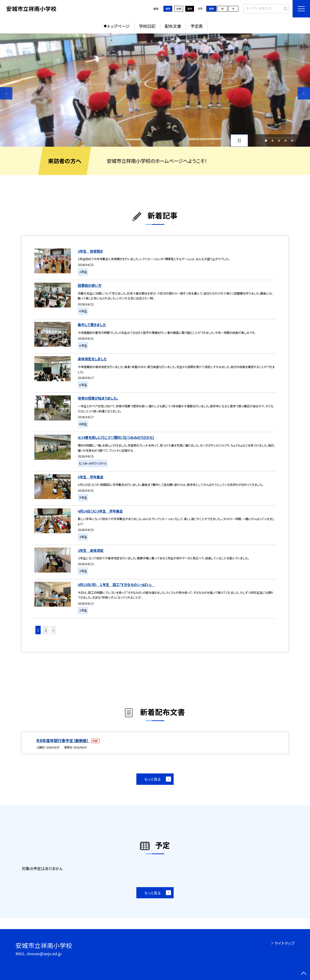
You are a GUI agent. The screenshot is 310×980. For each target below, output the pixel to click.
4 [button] (286, 141)
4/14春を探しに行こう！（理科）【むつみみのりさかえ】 (116, 437)
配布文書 (173, 26)
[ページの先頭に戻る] (304, 974)
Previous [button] (6, 93)
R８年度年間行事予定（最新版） (63, 740)
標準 (211, 9)
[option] (155, 90)
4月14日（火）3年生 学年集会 (100, 511)
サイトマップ (284, 943)
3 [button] (279, 141)
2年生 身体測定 (91, 550)
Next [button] (304, 93)
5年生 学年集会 (91, 477)
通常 (168, 9)
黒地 (190, 9)
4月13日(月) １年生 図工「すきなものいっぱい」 (116, 584)
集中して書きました (92, 325)
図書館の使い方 (90, 285)
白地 (179, 9)
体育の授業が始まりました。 (98, 398)
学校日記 (147, 26)
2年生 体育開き (90, 251)
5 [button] (292, 141)
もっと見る (152, 779)
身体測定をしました (92, 359)
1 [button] (266, 141)
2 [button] (272, 141)
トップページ (118, 26)
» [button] (53, 630)
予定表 (197, 26)
